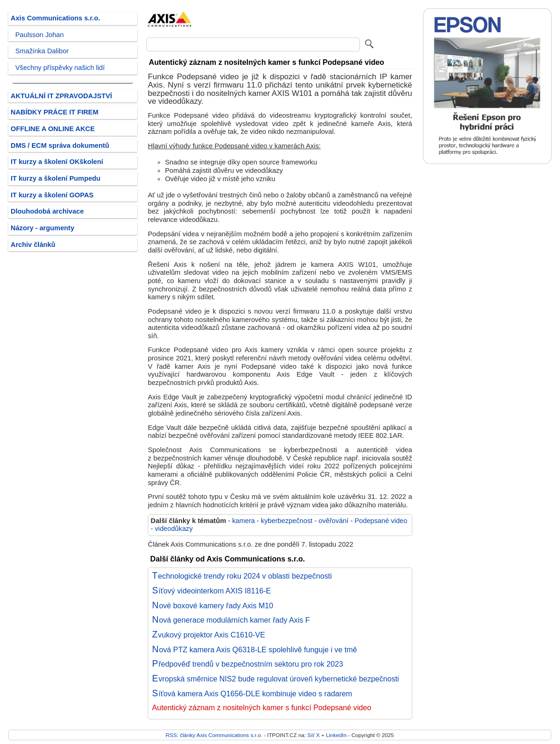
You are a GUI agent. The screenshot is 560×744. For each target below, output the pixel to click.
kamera (243, 521)
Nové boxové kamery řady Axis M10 (213, 605)
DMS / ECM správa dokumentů (60, 145)
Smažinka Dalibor (42, 51)
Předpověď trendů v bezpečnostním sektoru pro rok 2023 (248, 664)
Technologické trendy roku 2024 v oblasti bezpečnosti (242, 576)
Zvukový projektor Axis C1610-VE (208, 635)
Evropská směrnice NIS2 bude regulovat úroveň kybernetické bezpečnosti (275, 679)
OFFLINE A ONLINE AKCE (53, 129)
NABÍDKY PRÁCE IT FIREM (54, 112)
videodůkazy (174, 529)
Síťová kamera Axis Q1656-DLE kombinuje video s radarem (252, 694)
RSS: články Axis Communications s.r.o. (214, 735)
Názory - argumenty (42, 228)
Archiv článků (33, 245)
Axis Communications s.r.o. (55, 18)
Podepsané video (381, 521)
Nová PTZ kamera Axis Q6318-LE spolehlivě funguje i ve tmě (254, 649)
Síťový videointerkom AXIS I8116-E (211, 591)
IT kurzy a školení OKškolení (57, 162)
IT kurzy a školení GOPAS (52, 195)
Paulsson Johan (40, 35)
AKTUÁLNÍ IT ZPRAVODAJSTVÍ (61, 96)
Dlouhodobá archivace (47, 211)
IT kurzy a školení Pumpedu (56, 178)
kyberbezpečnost (286, 521)
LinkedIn (336, 735)
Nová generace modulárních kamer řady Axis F (231, 620)
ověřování (334, 521)
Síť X (314, 735)
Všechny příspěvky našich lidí (60, 68)
